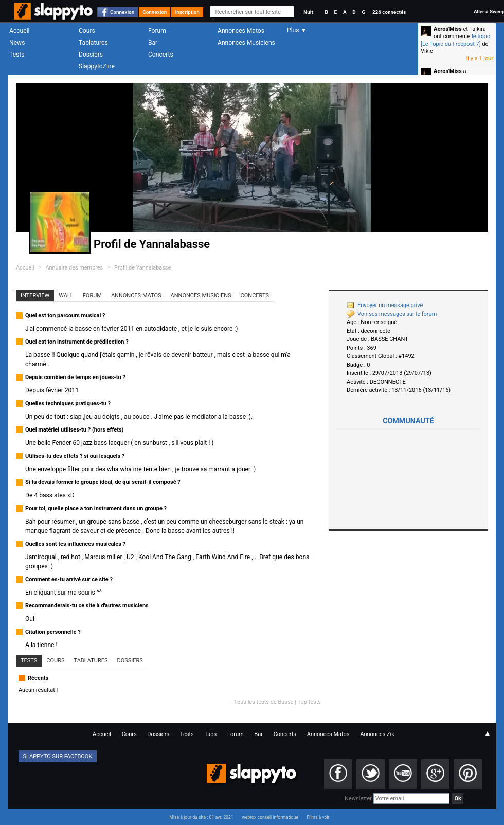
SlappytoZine (97, 66)
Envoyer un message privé (385, 305)
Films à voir (318, 817)
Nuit (308, 12)
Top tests (309, 702)
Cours (87, 31)
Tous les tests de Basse (264, 702)
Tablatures (93, 43)
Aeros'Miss (448, 29)
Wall (66, 295)
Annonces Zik (377, 734)
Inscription (187, 12)
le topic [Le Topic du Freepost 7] (455, 40)
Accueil (20, 31)
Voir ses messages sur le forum (392, 314)
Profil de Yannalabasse (142, 268)
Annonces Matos (241, 31)
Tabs (210, 734)
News (17, 43)
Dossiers (91, 55)
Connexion (122, 12)
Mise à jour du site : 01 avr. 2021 (201, 817)
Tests (17, 55)
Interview (35, 295)
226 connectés (389, 12)
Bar (153, 43)
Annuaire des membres (74, 268)
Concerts (161, 55)
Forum (157, 31)
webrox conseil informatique (270, 817)
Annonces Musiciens (246, 43)
